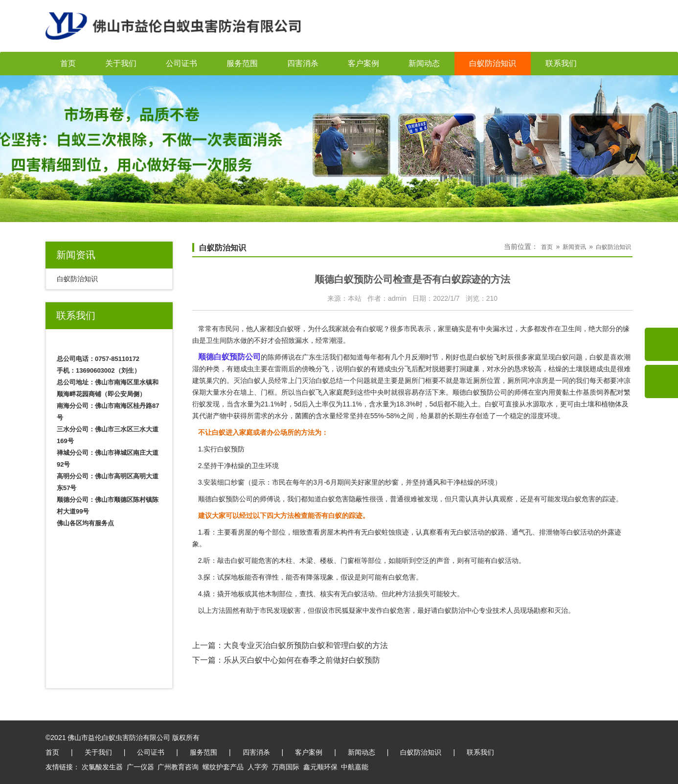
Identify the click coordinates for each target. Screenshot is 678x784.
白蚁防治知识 (493, 63)
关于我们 (121, 63)
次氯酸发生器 (102, 767)
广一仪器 (140, 767)
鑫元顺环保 (320, 767)
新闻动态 (424, 63)
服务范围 (242, 63)
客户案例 (363, 63)
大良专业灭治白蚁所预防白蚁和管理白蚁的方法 (306, 645)
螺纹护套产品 (223, 767)
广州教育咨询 (178, 767)
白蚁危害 (335, 499)
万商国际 (286, 767)
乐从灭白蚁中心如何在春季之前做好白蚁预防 (302, 660)
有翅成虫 (384, 369)
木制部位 (279, 594)
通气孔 (522, 532)
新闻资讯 (574, 247)
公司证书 (181, 63)
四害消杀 (303, 63)
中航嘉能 (355, 767)
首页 (68, 63)
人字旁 (258, 767)
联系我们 (561, 63)
